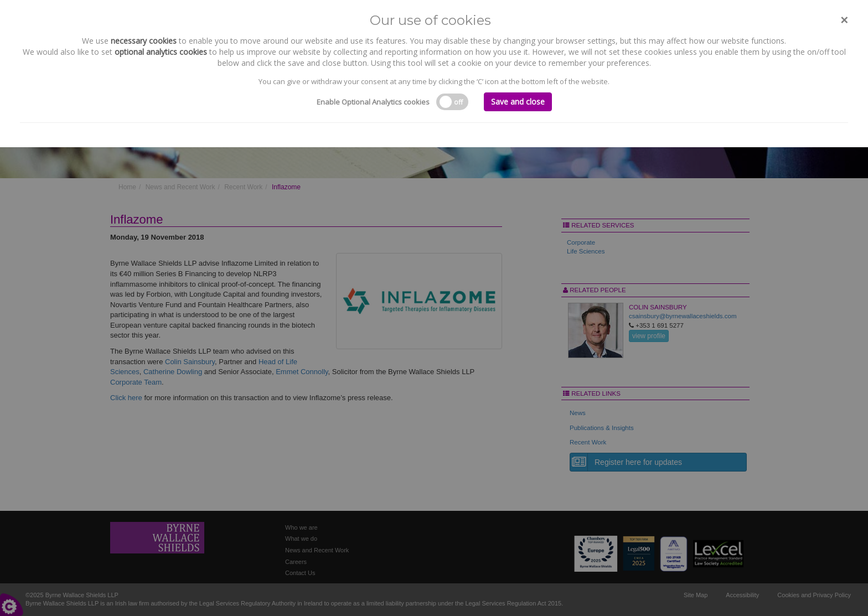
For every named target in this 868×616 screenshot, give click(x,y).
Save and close (518, 102)
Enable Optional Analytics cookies (373, 102)
